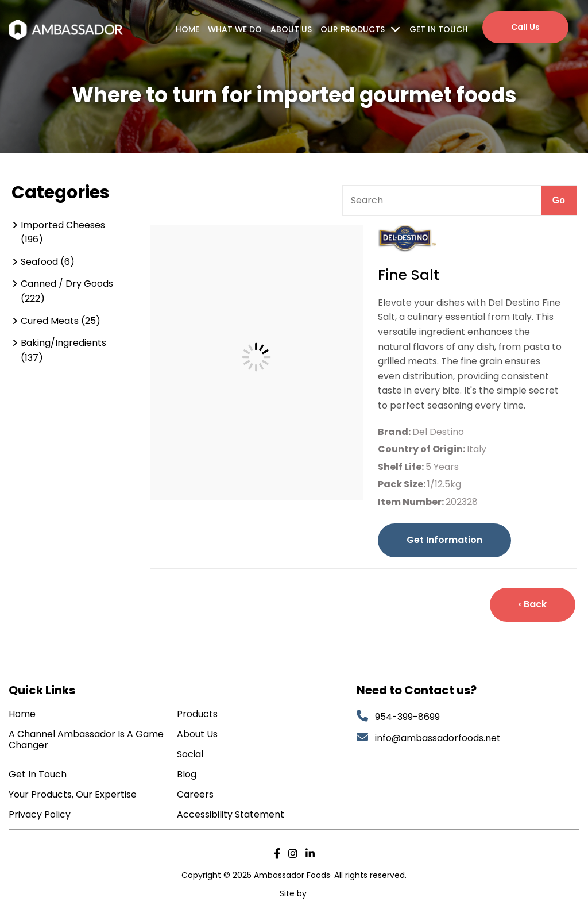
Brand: (395, 432)
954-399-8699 (407, 717)
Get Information (444, 540)
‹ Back (533, 604)
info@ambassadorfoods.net (439, 738)
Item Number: (412, 502)
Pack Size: (403, 484)
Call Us (525, 27)
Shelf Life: (402, 467)
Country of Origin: (422, 449)
